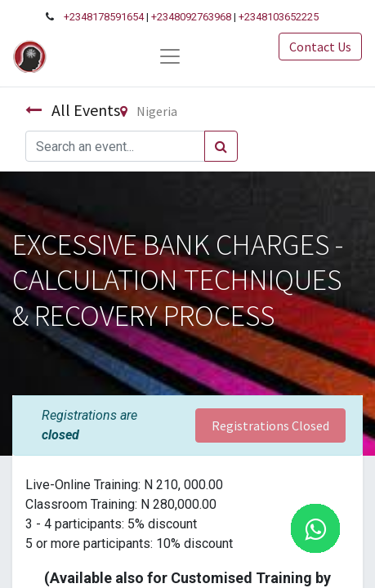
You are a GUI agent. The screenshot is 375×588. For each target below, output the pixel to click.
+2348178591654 (104, 17)
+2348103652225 (279, 17)
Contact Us (320, 47)
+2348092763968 (191, 17)
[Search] (221, 146)
